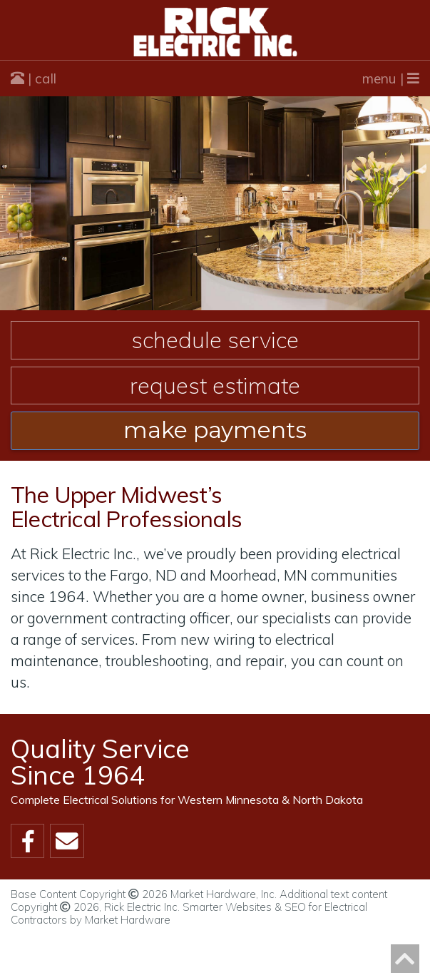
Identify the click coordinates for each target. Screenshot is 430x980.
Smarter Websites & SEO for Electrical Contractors (189, 913)
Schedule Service (215, 340)
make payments (215, 430)
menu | (391, 78)
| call (34, 78)
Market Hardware (128, 920)
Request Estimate (215, 385)
